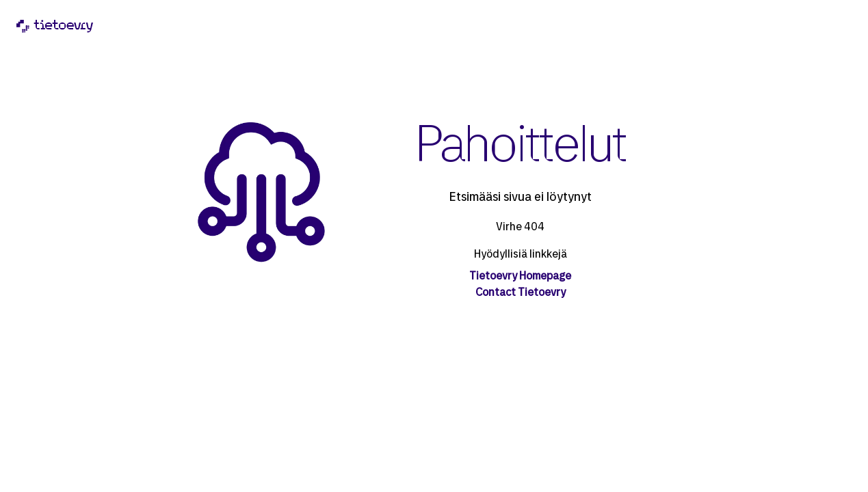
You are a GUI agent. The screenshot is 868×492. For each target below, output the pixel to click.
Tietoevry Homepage (520, 277)
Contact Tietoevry (521, 293)
